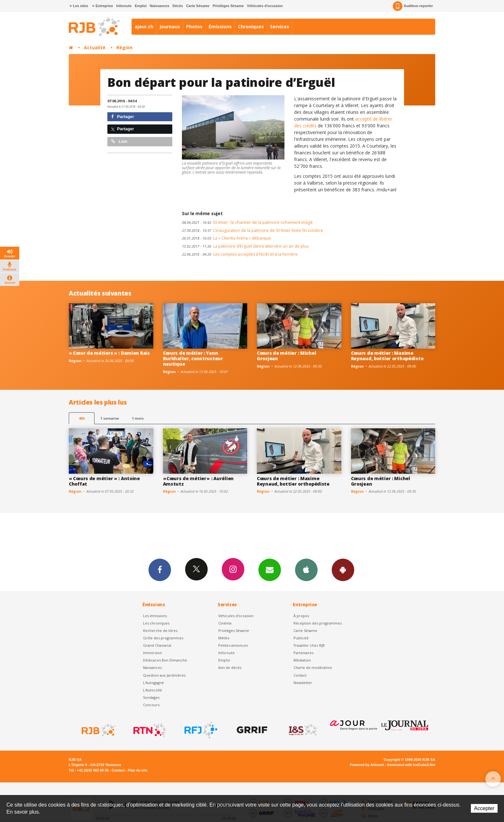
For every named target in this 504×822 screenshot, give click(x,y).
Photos (194, 27)
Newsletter (303, 683)
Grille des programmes (163, 638)
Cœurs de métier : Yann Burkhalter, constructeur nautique (193, 358)
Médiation (302, 660)
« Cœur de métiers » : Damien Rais (109, 353)
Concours (151, 705)
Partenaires (303, 653)
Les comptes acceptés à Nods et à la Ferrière (240, 254)
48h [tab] (82, 418)
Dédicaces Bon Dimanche (165, 660)
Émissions (220, 27)
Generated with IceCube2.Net (411, 765)
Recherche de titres (160, 630)
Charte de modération (313, 667)
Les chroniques (156, 623)
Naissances (160, 6)
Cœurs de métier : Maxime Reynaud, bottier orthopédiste (387, 356)
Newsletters (270, 570)
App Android (343, 570)
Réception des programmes (318, 623)
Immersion (153, 653)
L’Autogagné (153, 683)
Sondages (151, 697)
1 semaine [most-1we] (110, 418)
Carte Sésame (198, 6)
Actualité (95, 47)
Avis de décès (230, 667)
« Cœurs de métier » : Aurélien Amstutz (198, 481)
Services (280, 27)
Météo (224, 638)
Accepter (484, 808)
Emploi (141, 6)
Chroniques (251, 27)
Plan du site (137, 770)
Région (124, 47)
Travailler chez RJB (309, 645)
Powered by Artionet (367, 765)
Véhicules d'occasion (265, 6)
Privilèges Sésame (228, 6)
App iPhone (306, 570)
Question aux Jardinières (164, 675)
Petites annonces (233, 645)
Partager (123, 117)
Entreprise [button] (102, 6)
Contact (300, 675)
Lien (119, 141)
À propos (301, 616)
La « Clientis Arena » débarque (226, 238)
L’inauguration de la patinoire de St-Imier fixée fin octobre (252, 230)
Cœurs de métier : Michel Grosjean (286, 356)
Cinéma (225, 623)
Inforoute (124, 6)
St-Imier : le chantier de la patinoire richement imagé (247, 222)
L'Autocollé (153, 690)
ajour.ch (144, 27)
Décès (178, 6)
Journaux (170, 27)
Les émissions (155, 616)
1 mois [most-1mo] (138, 418)
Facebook (160, 570)
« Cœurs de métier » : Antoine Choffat (104, 481)
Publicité (301, 638)
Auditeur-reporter (413, 6)
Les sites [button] (79, 6)
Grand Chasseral (157, 645)
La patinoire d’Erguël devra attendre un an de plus (245, 246)
